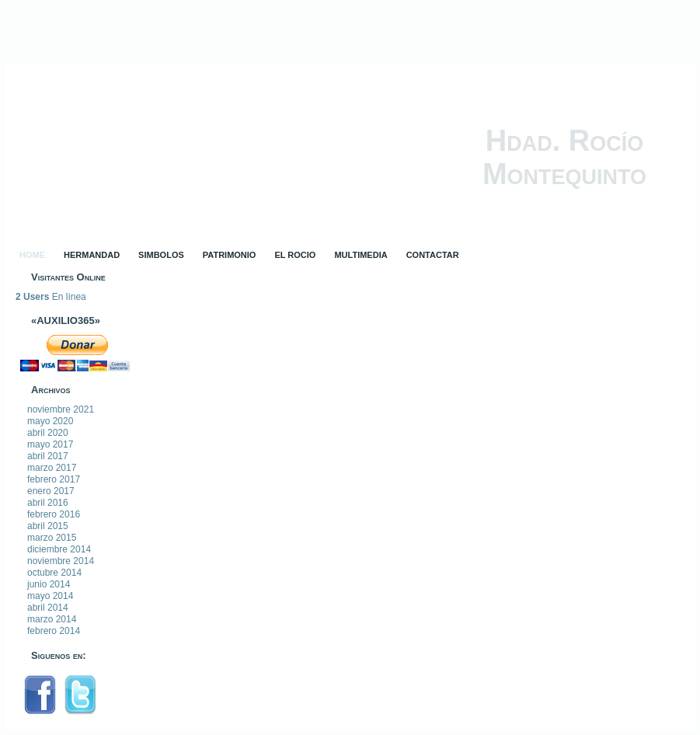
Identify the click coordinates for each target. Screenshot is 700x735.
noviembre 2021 (61, 409)
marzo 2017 (52, 468)
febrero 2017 (54, 479)
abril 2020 (48, 433)
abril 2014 (48, 608)
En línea (51, 297)
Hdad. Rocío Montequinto (564, 157)
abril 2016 (48, 503)
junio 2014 (49, 584)
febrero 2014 (54, 631)
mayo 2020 (50, 421)
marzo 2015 (52, 538)
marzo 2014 (52, 619)
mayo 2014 (50, 596)
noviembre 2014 (61, 561)
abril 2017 (48, 456)
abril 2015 (48, 526)
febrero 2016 (54, 514)
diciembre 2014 (59, 549)
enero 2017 (51, 491)
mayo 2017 (50, 444)
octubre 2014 (54, 573)
